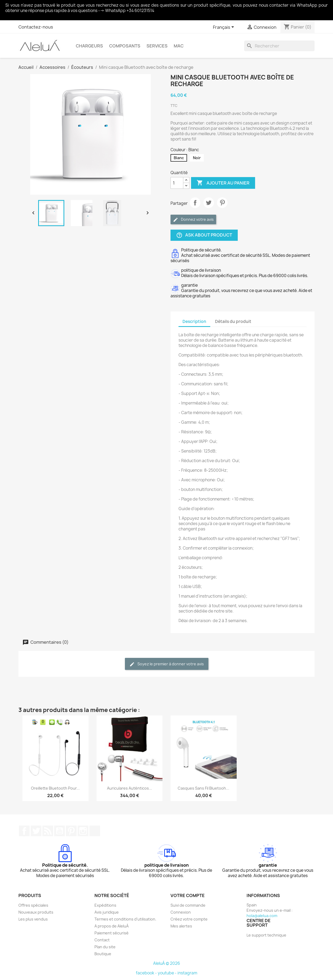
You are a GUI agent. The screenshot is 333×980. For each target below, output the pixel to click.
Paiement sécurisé (112, 933)
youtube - (168, 973)
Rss (48, 831)
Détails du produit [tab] (233, 321)
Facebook (24, 831)
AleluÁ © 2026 (167, 963)
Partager (195, 203)
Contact (102, 940)
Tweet (209, 203)
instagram (187, 973)
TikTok (95, 831)
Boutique (103, 954)
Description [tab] (194, 321)
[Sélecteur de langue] (224, 27)
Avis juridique (107, 912)
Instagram (83, 831)
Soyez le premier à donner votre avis (167, 664)
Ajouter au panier (223, 183)
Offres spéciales (33, 905)
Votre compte (188, 895)
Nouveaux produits (36, 912)
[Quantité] (177, 183)
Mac (179, 46)
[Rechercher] (279, 46)
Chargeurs (89, 46)
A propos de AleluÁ (112, 926)
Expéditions (105, 905)
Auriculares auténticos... (130, 788)
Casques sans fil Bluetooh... (203, 788)
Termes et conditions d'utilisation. (125, 919)
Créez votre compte (189, 919)
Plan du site (105, 947)
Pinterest (222, 203)
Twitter (36, 831)
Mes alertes (181, 926)
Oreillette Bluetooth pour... (55, 788)
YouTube (60, 831)
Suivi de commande (188, 905)
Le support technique (266, 935)
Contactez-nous (36, 27)
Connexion (181, 912)
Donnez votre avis (193, 220)
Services (157, 46)
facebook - (147, 973)
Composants (125, 46)
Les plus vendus (33, 919)
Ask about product (204, 235)
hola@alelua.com (262, 916)
